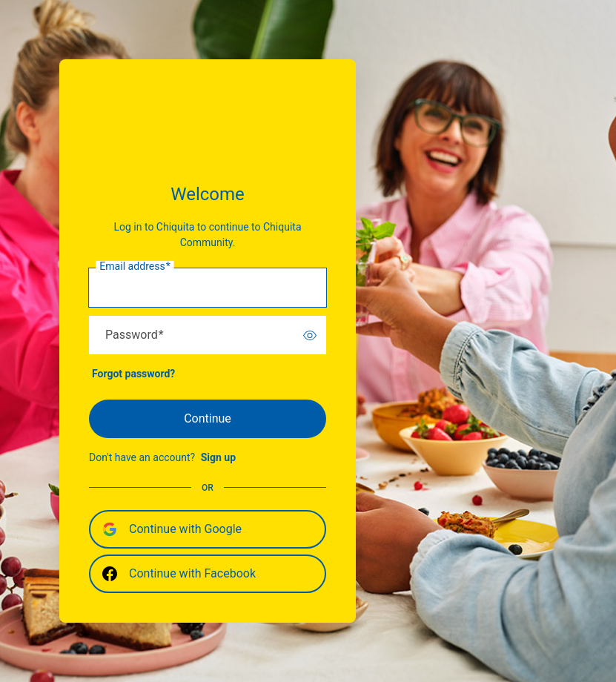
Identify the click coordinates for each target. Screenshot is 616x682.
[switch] (310, 335)
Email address (135, 267)
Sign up (218, 457)
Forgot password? (133, 374)
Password (135, 335)
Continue (208, 418)
